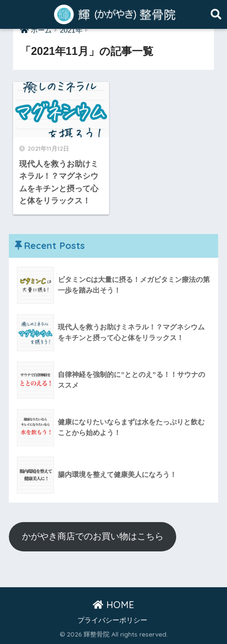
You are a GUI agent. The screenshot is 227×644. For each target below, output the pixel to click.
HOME (113, 605)
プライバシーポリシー (112, 620)
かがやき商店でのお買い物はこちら (93, 536)
